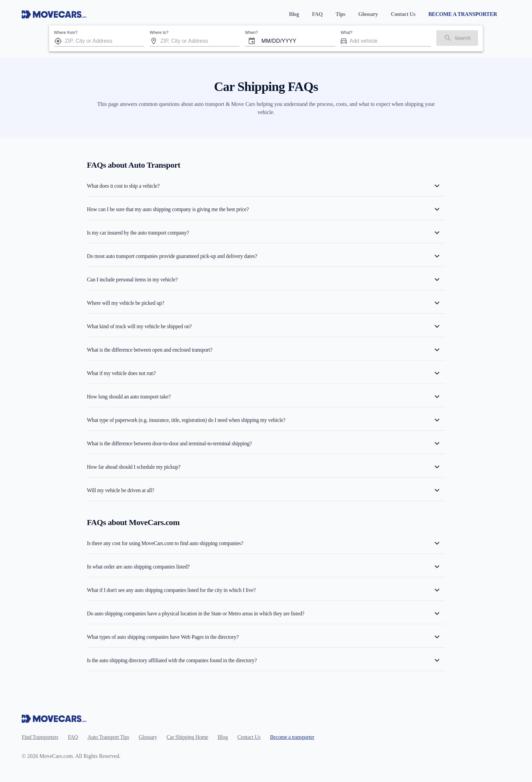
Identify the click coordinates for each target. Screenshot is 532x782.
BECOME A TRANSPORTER (463, 14)
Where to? (159, 33)
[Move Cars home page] (54, 14)
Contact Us (403, 14)
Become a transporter (292, 737)
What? (347, 33)
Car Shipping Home (187, 737)
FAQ (317, 14)
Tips (340, 14)
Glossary (368, 14)
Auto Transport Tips (108, 737)
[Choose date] (252, 41)
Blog (294, 14)
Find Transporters (40, 737)
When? (251, 33)
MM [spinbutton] (266, 41)
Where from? (66, 33)
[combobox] (104, 41)
